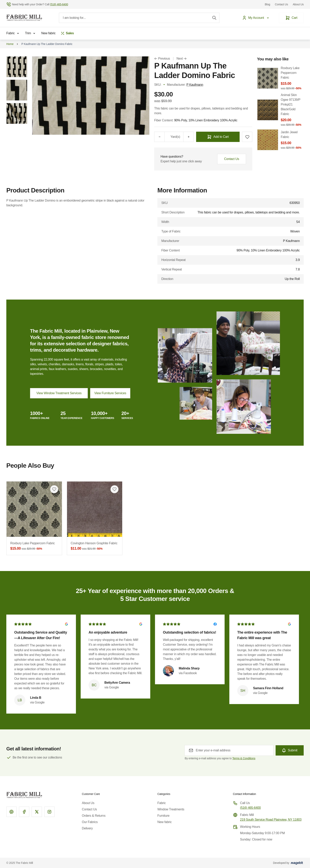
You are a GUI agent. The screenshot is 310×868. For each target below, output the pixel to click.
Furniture (163, 816)
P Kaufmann (195, 85)
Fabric (13, 33)
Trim (31, 33)
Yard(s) (175, 137)
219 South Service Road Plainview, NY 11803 (271, 820)
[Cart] (291, 18)
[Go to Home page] (24, 18)
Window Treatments (171, 809)
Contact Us (281, 4)
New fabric (48, 33)
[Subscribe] (290, 750)
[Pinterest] (11, 812)
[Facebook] (24, 812)
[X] (37, 812)
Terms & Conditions (244, 758)
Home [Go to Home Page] (10, 44)
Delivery (87, 828)
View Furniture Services (110, 393)
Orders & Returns (94, 816)
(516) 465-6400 (250, 808)
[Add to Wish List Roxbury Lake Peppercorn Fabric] (54, 489)
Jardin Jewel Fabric (292, 140)
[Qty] (167, 137)
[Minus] (159, 137)
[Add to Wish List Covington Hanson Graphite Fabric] (114, 489)
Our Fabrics (90, 822)
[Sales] (67, 33)
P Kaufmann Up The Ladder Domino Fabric (47, 44)
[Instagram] (49, 812)
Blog (267, 4)
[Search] (214, 18)
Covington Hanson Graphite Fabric (95, 546)
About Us (298, 4)
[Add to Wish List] (247, 137)
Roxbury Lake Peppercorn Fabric (34, 546)
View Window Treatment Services (59, 393)
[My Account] (256, 18)
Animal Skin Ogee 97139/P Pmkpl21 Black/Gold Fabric (292, 110)
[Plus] (189, 137)
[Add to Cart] (218, 137)
